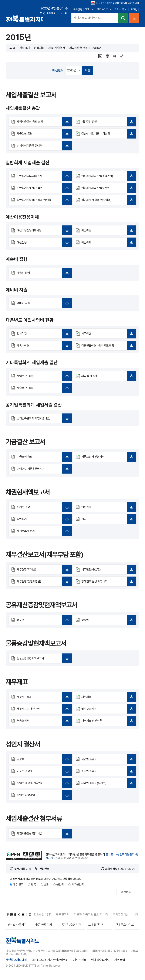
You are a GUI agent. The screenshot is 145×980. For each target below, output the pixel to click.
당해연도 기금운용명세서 (43, 473)
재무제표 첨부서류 (107, 726)
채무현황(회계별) (43, 574)
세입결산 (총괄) (43, 380)
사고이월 (107, 337)
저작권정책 (80, 965)
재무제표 (107, 702)
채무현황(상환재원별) (43, 586)
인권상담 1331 (43, 919)
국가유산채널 (121, 919)
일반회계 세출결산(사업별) (107, 203)
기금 (107, 523)
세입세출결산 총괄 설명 (43, 124)
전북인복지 (63, 919)
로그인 (134, 9)
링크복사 (122, 57)
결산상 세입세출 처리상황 (107, 136)
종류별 (107, 625)
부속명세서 (43, 726)
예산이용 (107, 233)
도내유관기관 (97, 930)
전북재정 (39, 48)
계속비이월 (43, 349)
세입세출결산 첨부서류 (43, 839)
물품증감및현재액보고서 (43, 663)
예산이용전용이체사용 (43, 233)
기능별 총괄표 (43, 777)
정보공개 (25, 48)
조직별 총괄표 (107, 777)
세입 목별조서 (107, 380)
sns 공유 (115, 57)
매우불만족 (78, 889)
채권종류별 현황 (43, 536)
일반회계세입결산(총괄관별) (107, 179)
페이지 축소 (136, 57)
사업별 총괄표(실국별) (43, 789)
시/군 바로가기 (44, 930)
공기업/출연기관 (71, 930)
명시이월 (43, 337)
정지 (66, 13)
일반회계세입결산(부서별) (107, 191)
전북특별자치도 (26, 18)
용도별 (43, 625)
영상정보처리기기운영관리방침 (50, 965)
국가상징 (78, 9)
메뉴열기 (134, 19)
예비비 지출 (43, 307)
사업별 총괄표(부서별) (107, 789)
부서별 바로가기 (17, 930)
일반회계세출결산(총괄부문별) (43, 203)
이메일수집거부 (100, 965)
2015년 (97, 48)
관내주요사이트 (125, 930)
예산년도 (58, 71)
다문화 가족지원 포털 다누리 (91, 919)
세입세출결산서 (78, 48)
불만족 (60, 889)
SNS (88, 9)
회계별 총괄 (43, 511)
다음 (70, 13)
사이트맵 (120, 965)
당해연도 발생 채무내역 (107, 586)
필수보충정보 (107, 714)
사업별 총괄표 (107, 765)
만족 (34, 889)
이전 (62, 13)
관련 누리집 (103, 9)
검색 (123, 19)
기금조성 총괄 (43, 461)
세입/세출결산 (57, 48)
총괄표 (43, 765)
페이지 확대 (129, 57)
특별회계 (43, 523)
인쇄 (107, 57)
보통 (46, 889)
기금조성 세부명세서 (107, 461)
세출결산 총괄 (43, 136)
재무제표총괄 (43, 702)
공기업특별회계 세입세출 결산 (43, 422)
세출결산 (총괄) (43, 392)
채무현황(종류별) (107, 574)
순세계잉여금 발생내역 (43, 148)
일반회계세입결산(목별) (43, 191)
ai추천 (100, 57)
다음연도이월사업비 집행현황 (107, 349)
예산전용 (43, 245)
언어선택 (119, 9)
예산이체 (107, 245)
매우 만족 (18, 889)
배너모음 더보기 (30, 919)
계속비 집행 (43, 276)
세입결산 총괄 (107, 124)
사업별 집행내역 (43, 801)
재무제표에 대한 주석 (43, 714)
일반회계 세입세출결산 (43, 179)
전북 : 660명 (48, 13)
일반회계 (107, 511)
